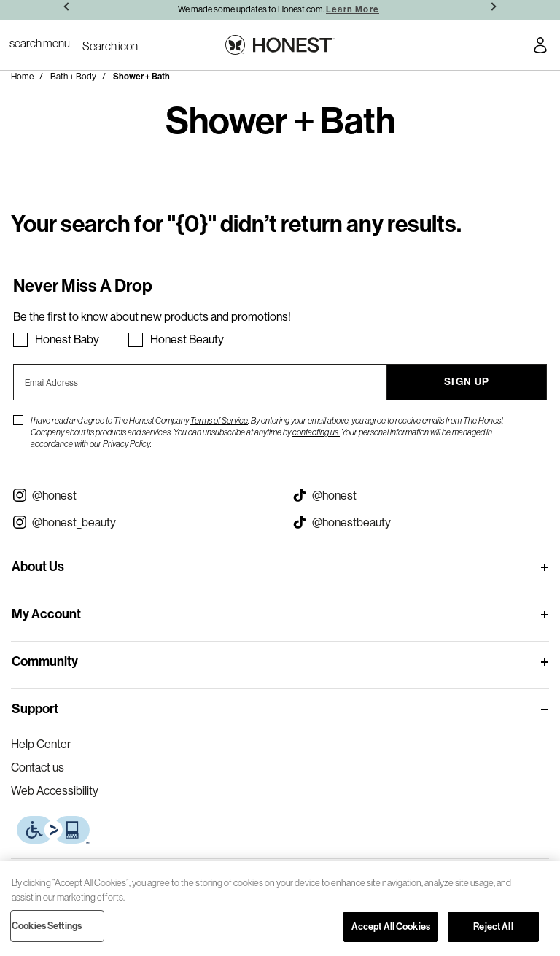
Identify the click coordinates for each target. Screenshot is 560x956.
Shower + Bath (141, 77)
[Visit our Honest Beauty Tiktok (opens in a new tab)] (420, 522)
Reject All (493, 926)
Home (22, 76)
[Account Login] (540, 47)
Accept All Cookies (391, 926)
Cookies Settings (47, 926)
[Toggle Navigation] (40, 43)
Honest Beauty (187, 339)
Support (35, 709)
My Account (46, 614)
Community (45, 661)
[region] (280, 909)
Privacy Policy (127, 444)
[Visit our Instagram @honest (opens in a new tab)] (140, 495)
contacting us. (316, 432)
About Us (38, 567)
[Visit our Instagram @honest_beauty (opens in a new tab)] (140, 522)
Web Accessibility (55, 790)
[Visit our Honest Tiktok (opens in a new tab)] (420, 495)
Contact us (38, 767)
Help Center (41, 744)
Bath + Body (73, 76)
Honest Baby (67, 339)
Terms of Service (219, 420)
